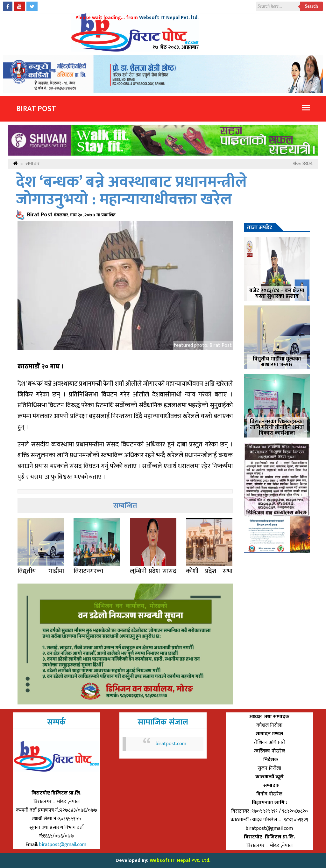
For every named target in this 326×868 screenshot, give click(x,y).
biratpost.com (171, 744)
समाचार (33, 164)
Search (312, 6)
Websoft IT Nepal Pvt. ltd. (169, 18)
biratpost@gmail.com (63, 845)
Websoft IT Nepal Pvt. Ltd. (180, 861)
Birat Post (36, 109)
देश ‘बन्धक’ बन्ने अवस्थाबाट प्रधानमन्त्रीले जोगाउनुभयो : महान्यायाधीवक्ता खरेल (131, 191)
